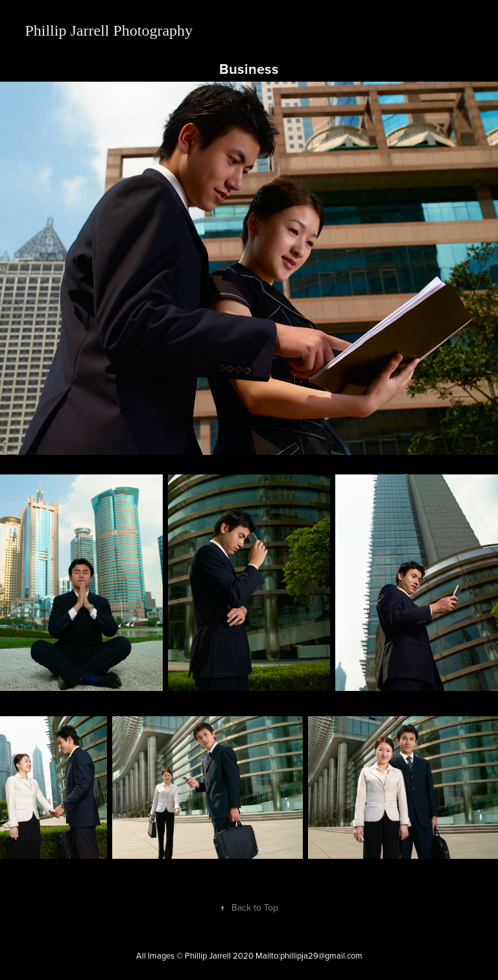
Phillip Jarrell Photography (109, 30)
